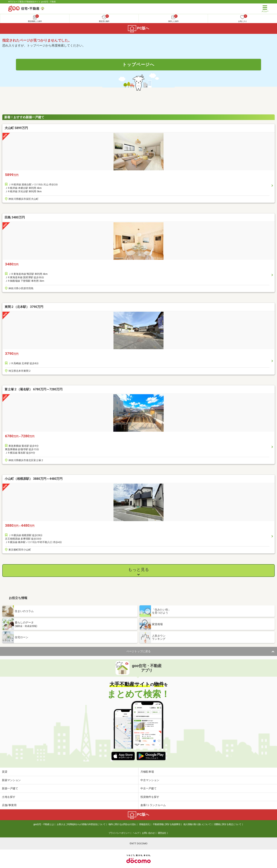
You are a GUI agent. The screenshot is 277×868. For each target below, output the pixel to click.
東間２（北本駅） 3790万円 (24, 307)
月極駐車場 (147, 772)
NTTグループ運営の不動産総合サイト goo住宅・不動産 (32, 2)
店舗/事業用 (9, 805)
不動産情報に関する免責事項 (166, 824)
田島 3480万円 (15, 217)
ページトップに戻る (138, 651)
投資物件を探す (150, 797)
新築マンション (11, 780)
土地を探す (9, 797)
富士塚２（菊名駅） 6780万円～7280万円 (34, 389)
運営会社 (162, 833)
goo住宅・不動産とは (44, 824)
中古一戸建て (149, 788)
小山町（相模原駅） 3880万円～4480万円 (34, 479)
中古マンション (150, 780)
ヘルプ (136, 833)
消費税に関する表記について (227, 824)
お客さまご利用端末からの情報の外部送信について (81, 824)
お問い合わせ (148, 833)
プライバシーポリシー (119, 833)
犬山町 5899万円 (16, 128)
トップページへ (138, 64)
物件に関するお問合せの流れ (122, 824)
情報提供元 (144, 824)
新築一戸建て (10, 788)
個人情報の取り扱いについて (197, 824)
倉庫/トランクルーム (153, 805)
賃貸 (5, 772)
